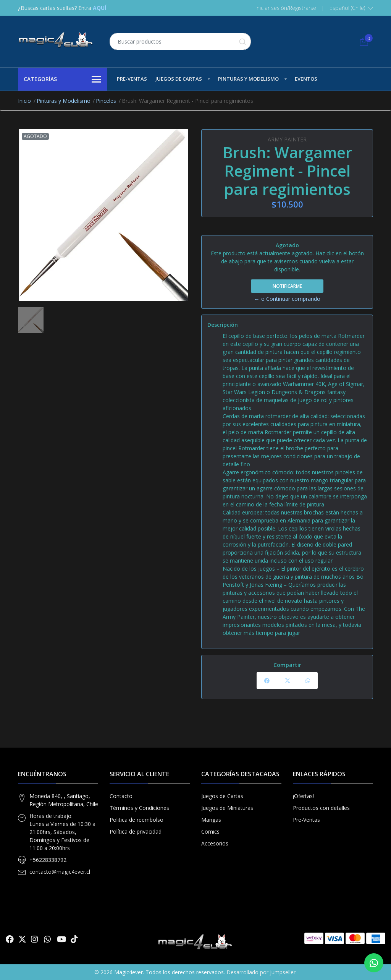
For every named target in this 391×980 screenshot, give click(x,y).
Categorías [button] (62, 80)
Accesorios (215, 843)
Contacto (121, 796)
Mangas (211, 820)
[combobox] (180, 41)
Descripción (223, 325)
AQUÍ (99, 8)
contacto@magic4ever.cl (60, 872)
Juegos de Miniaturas (227, 808)
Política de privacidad (136, 832)
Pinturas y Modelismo (248, 79)
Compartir (287, 665)
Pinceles (106, 101)
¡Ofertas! (303, 796)
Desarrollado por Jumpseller (261, 972)
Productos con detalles (321, 808)
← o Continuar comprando (287, 299)
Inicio (24, 101)
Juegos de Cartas (179, 79)
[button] (351, 8)
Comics (210, 832)
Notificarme (287, 286)
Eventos (306, 79)
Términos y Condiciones (139, 808)
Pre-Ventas (132, 79)
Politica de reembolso (137, 820)
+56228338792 (48, 860)
